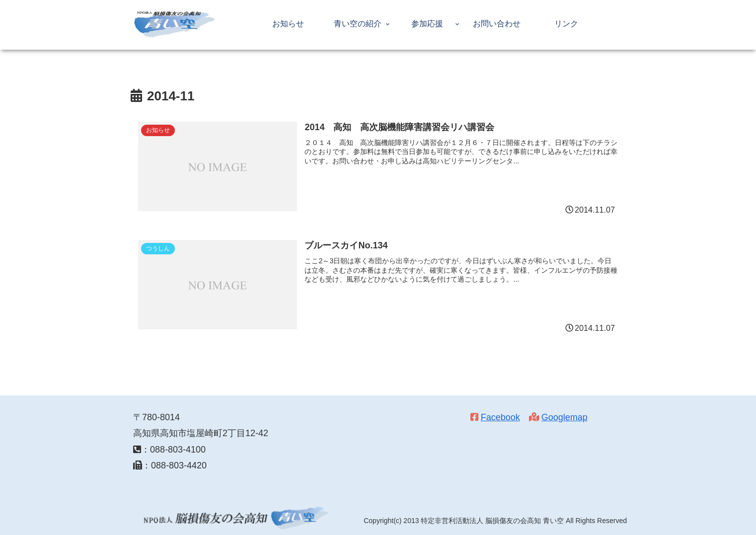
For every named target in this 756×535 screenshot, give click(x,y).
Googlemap (565, 417)
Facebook (500, 417)
